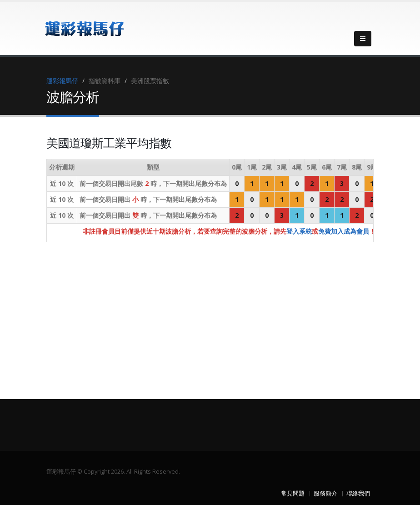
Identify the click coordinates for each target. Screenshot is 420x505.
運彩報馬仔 (62, 81)
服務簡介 (325, 493)
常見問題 (293, 493)
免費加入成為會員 (344, 231)
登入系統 (299, 231)
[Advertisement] (210, 313)
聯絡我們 (358, 493)
